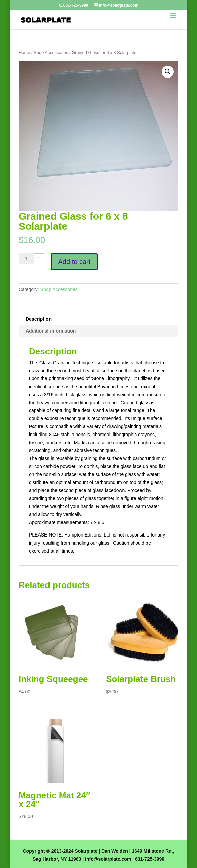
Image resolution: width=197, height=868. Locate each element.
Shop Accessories (51, 53)
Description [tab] (39, 319)
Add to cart (74, 262)
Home (24, 53)
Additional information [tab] (51, 331)
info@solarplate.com (108, 859)
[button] (168, 72)
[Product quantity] (29, 259)
